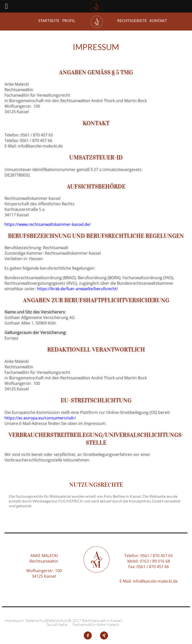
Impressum (14, 620)
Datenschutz (36, 620)
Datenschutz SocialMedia (57, 622)
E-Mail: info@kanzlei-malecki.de (149, 581)
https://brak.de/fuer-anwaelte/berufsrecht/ (77, 289)
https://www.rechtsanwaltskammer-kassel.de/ (48, 224)
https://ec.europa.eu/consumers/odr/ (40, 418)
